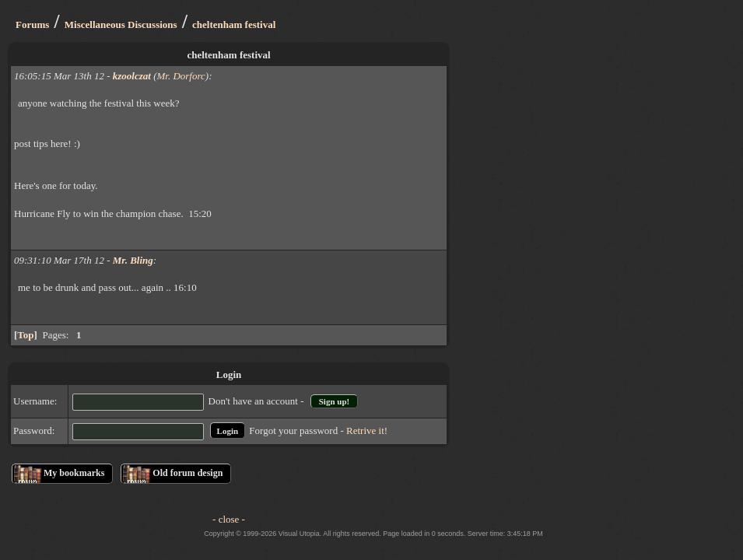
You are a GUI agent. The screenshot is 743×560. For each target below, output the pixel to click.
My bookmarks (74, 473)
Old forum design (188, 473)
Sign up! (334, 401)
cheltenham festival (234, 24)
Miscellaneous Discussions (121, 24)
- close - (229, 519)
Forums (32, 24)
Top (25, 335)
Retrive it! (367, 430)
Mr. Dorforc (180, 76)
